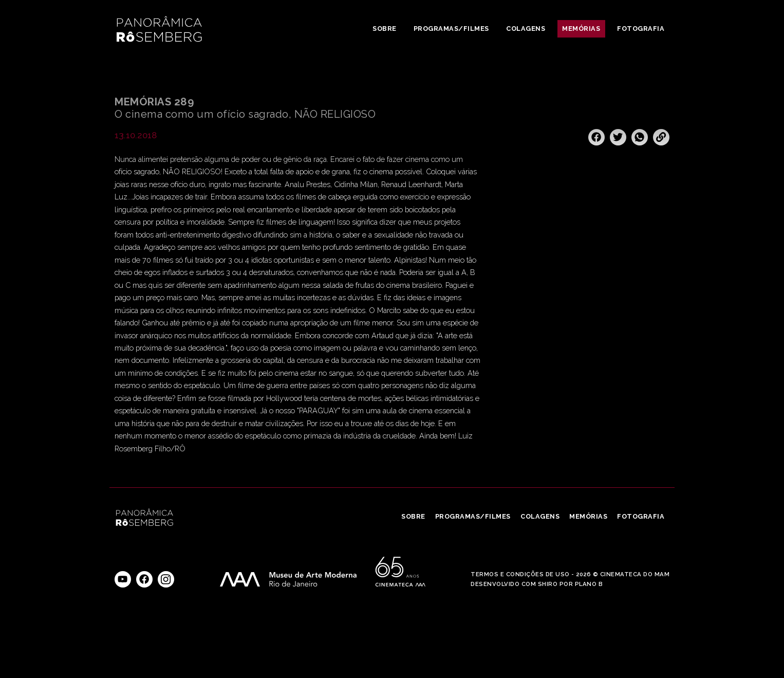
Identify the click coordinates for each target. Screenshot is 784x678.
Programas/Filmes (451, 29)
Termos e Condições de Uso (520, 574)
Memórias (581, 29)
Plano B (589, 584)
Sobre (385, 29)
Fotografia (641, 29)
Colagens (526, 29)
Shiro (548, 584)
